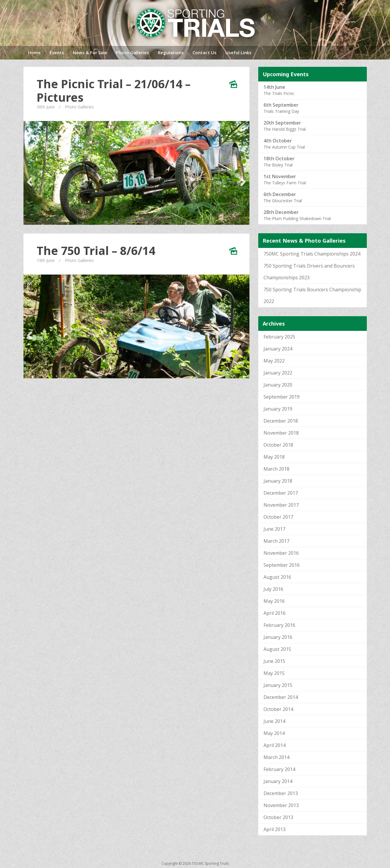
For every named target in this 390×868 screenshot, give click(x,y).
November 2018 (281, 433)
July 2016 (273, 589)
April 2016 (275, 613)
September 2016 (282, 565)
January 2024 (278, 349)
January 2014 (278, 781)
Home (34, 52)
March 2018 (276, 469)
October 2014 (278, 709)
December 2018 (281, 421)
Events (57, 52)
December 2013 (281, 793)
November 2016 (281, 553)
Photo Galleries (132, 52)
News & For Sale (90, 52)
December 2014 (281, 697)
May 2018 (274, 457)
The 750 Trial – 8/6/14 (96, 251)
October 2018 (278, 445)
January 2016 (278, 637)
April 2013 (275, 829)
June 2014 (274, 721)
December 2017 (281, 493)
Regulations (171, 52)
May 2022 (274, 361)
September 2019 (282, 397)
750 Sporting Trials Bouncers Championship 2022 (312, 295)
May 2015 (274, 673)
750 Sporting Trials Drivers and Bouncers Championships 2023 (309, 272)
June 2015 (274, 661)
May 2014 (274, 733)
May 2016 (274, 601)
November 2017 (281, 505)
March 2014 (276, 757)
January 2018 (278, 481)
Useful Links (238, 52)
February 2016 (279, 625)
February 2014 (279, 769)
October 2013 (278, 817)
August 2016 (277, 577)
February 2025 (279, 337)
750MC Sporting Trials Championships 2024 (312, 254)
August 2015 (277, 649)
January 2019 (278, 409)
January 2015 (278, 685)
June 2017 (274, 529)
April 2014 (275, 745)
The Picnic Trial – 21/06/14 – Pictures (114, 91)
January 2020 (278, 385)
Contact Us (205, 52)
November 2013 (281, 805)
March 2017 (276, 541)
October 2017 (278, 517)
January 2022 (278, 373)
